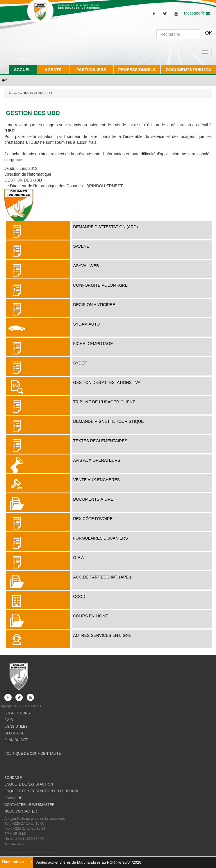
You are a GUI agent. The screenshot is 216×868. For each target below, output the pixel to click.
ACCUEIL (23, 70)
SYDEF (80, 363)
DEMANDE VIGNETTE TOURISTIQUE (109, 421)
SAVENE (81, 246)
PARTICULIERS (91, 70)
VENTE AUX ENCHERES (97, 480)
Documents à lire (93, 499)
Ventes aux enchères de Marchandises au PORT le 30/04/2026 (88, 862)
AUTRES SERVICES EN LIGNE (102, 635)
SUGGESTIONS (17, 713)
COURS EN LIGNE (91, 616)
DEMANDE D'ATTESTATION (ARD (105, 227)
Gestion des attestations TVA (107, 382)
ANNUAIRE (13, 798)
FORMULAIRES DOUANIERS (101, 538)
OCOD (79, 596)
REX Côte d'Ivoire (93, 519)
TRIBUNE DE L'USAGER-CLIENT (104, 402)
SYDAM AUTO (87, 324)
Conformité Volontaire (100, 285)
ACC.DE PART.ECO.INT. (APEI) (102, 577)
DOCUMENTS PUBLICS (188, 70)
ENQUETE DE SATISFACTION (29, 784)
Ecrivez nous (14, 844)
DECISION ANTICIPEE (94, 305)
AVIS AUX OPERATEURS (97, 460)
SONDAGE (13, 778)
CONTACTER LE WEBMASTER (29, 805)
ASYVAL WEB (86, 266)
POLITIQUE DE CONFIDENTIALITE (33, 754)
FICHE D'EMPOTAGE (93, 344)
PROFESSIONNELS (137, 70)
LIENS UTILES (16, 727)
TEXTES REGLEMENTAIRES (100, 441)
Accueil (14, 93)
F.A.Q (9, 720)
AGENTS (53, 70)
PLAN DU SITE (16, 740)
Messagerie (197, 13)
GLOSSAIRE (14, 733)
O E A (79, 558)
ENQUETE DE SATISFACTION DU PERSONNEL (43, 791)
